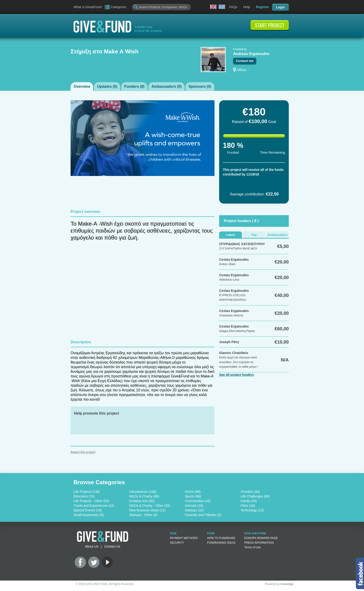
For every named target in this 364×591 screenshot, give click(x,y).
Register (263, 7)
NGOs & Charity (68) (144, 496)
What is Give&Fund (88, 7)
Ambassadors (277, 235)
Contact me (245, 61)
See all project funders (237, 375)
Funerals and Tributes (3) (203, 515)
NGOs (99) (193, 492)
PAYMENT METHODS (184, 538)
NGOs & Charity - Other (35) (150, 506)
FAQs (233, 7)
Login (280, 7)
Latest (231, 235)
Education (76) (84, 496)
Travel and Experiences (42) (94, 506)
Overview (82, 86)
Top (254, 235)
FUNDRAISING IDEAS (221, 543)
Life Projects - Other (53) (91, 501)
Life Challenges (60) (255, 496)
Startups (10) (194, 510)
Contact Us (112, 546)
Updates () (107, 86)
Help (247, 7)
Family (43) (249, 501)
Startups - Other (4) (143, 515)
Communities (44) (198, 501)
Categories (119, 7)
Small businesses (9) (89, 515)
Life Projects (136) (87, 492)
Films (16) (248, 506)
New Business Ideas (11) (147, 510)
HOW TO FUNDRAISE (221, 538)
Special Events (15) (88, 510)
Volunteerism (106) (143, 492)
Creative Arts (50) (142, 501)
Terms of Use (252, 547)
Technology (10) (252, 510)
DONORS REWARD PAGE (261, 538)
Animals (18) (194, 506)
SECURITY (177, 543)
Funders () (134, 86)
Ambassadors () (166, 86)
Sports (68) (193, 496)
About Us (92, 546)
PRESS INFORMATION (259, 543)
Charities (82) (250, 492)
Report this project (83, 452)
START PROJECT (270, 25)
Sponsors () (200, 86)
